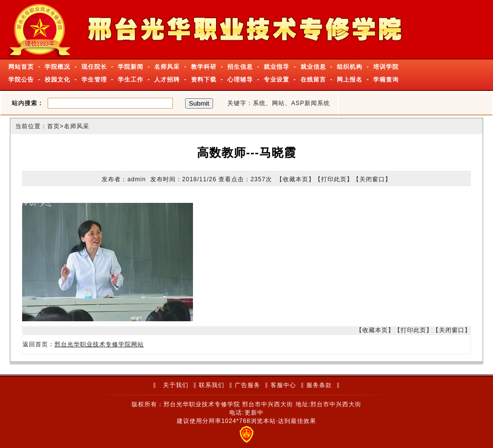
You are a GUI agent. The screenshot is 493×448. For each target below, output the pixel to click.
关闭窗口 (372, 179)
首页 (54, 126)
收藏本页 (296, 179)
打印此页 (334, 179)
